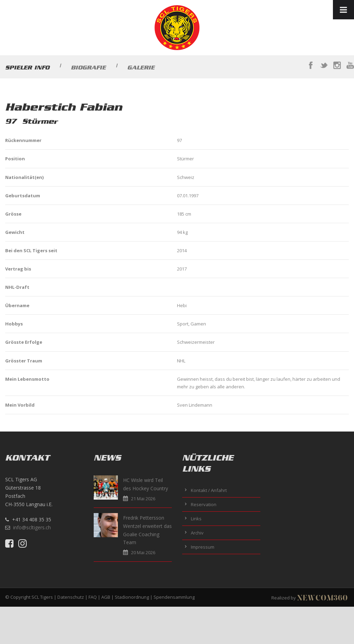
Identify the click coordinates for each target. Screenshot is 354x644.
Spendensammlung (174, 597)
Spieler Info (27, 68)
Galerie (141, 68)
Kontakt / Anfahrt (209, 490)
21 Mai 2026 (143, 499)
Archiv (197, 533)
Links (196, 519)
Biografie (88, 68)
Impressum (203, 547)
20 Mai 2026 (143, 552)
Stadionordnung (132, 597)
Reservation (204, 504)
